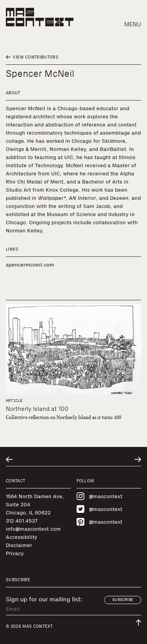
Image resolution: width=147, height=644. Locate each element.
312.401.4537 (22, 521)
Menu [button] (133, 24)
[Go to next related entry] (138, 460)
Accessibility (21, 537)
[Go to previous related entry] (9, 460)
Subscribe (123, 600)
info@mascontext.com (33, 529)
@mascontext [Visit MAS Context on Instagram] (99, 496)
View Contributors (32, 57)
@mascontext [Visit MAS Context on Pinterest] (99, 522)
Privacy (15, 553)
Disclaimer (19, 545)
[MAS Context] (40, 17)
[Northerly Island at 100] (73, 349)
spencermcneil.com (30, 265)
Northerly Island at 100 (37, 409)
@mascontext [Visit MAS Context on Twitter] (99, 509)
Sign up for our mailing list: (44, 599)
